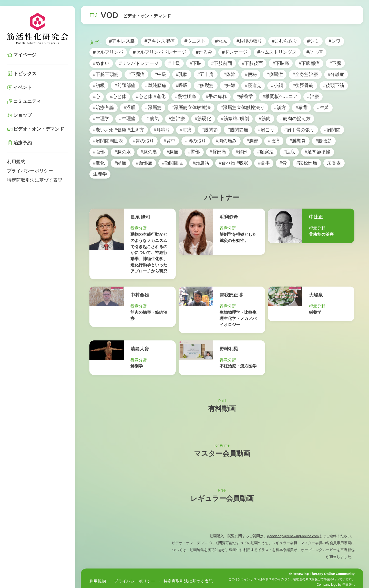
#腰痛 (274, 141)
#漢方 (280, 107)
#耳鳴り (162, 130)
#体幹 (229, 74)
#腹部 (99, 152)
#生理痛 (127, 119)
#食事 (264, 163)
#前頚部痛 (125, 85)
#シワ (335, 41)
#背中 (170, 141)
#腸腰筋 (324, 141)
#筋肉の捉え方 (295, 119)
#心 (97, 96)
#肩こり (266, 130)
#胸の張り (196, 141)
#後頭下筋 (334, 85)
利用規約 (16, 162)
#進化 (99, 163)
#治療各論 (104, 107)
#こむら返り (285, 41)
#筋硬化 (203, 119)
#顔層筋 (201, 163)
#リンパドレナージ (139, 63)
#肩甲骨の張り (299, 130)
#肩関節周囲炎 (108, 141)
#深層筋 (153, 107)
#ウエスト (195, 41)
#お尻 (221, 41)
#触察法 (265, 152)
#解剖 (242, 152)
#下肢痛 (281, 63)
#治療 (313, 96)
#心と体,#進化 (151, 96)
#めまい (101, 63)
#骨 (283, 163)
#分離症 (336, 74)
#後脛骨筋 (303, 85)
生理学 (100, 174)
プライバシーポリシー (30, 171)
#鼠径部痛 (307, 163)
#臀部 (194, 152)
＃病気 (152, 119)
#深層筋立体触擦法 (191, 107)
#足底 (289, 152)
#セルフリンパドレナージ (160, 52)
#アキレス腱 (122, 41)
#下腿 (335, 63)
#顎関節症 (172, 163)
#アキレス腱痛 (160, 41)
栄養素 (334, 163)
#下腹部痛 (309, 63)
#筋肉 (265, 119)
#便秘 (251, 74)
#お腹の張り (249, 41)
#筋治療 (177, 119)
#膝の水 (123, 152)
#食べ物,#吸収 (234, 163)
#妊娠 (229, 85)
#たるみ (204, 52)
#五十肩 (206, 74)
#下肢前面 (222, 63)
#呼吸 (182, 85)
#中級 (160, 74)
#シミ (313, 41)
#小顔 (277, 85)
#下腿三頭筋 (106, 74)
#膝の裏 (149, 152)
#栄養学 (245, 96)
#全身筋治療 (305, 74)
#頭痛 (120, 163)
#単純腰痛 (156, 85)
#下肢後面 (252, 63)
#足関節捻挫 (317, 152)
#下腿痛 (137, 74)
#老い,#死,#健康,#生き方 (119, 130)
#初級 (99, 85)
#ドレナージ (235, 52)
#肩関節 (332, 130)
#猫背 (302, 107)
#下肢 (196, 63)
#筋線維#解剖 (235, 119)
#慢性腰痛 (186, 96)
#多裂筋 (206, 85)
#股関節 (210, 130)
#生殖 (323, 107)
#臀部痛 (218, 152)
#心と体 (118, 96)
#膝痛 (172, 152)
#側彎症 (275, 74)
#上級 (174, 63)
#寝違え (253, 85)
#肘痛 (186, 130)
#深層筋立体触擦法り (242, 107)
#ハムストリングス (277, 52)
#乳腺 (182, 74)
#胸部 (252, 141)
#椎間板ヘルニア (280, 96)
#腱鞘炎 (298, 141)
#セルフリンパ (108, 52)
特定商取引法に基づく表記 (35, 180)
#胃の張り (143, 141)
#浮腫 (130, 107)
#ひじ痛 (315, 52)
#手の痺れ (216, 96)
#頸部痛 (144, 163)
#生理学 (101, 119)
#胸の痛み (226, 141)
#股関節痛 (238, 130)
